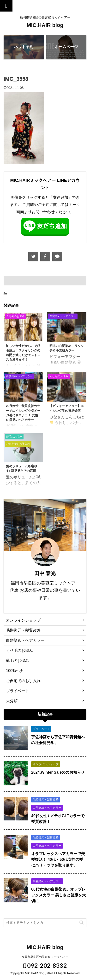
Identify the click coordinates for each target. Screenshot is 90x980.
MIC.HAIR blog (45, 25)
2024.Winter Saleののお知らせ (58, 772)
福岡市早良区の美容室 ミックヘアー (45, 957)
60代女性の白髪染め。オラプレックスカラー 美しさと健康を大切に (59, 895)
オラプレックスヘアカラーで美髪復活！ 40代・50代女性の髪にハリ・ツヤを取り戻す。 (58, 860)
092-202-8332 (45, 965)
